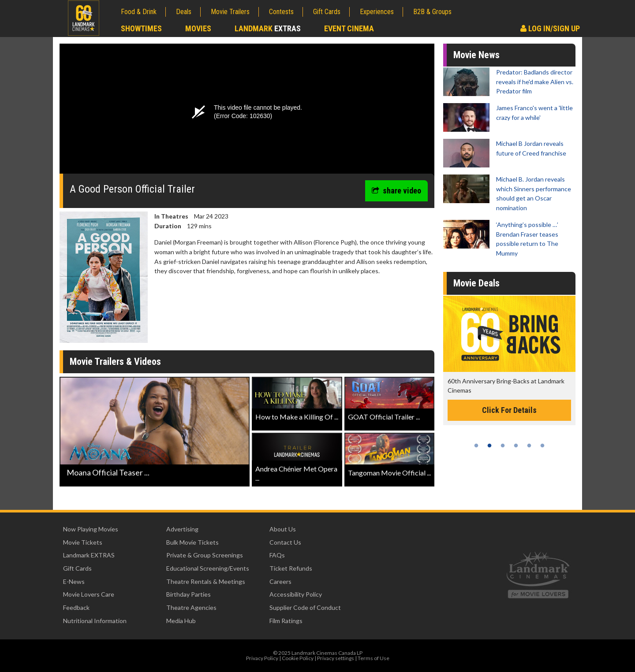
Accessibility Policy (296, 594)
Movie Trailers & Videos (115, 362)
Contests (281, 12)
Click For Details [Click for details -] (509, 410)
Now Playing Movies (91, 529)
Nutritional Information (95, 621)
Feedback (76, 607)
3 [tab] (503, 446)
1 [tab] (476, 446)
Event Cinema (349, 28)
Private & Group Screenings (205, 555)
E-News (74, 581)
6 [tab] (542, 446)
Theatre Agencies (191, 607)
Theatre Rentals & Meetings (206, 581)
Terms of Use (374, 658)
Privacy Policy (262, 658)
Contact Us (285, 542)
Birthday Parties (189, 594)
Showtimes (141, 28)
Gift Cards (327, 12)
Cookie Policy (298, 658)
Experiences (377, 12)
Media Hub (181, 621)
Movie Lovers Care (89, 594)
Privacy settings (336, 658)
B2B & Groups (432, 12)
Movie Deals (476, 283)
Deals (184, 12)
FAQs (277, 555)
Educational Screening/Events (208, 568)
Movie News (476, 55)
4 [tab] (516, 446)
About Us (283, 529)
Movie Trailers (230, 12)
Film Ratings (286, 621)
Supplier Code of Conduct (305, 607)
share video (396, 191)
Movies (198, 28)
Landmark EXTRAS (89, 555)
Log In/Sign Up (550, 28)
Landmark (268, 28)
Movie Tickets (83, 542)
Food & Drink (139, 12)
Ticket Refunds (291, 568)
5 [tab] (529, 446)
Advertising (182, 529)
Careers (280, 581)
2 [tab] (489, 446)
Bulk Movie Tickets (192, 542)
